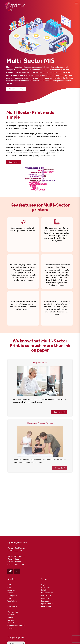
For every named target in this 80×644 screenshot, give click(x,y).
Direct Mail (45, 587)
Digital (44, 585)
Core (9, 587)
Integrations (12, 615)
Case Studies (13, 612)
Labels (44, 590)
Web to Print (12, 601)
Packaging (45, 601)
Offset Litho (46, 598)
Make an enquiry (16, 89)
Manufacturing (47, 593)
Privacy (10, 628)
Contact (11, 623)
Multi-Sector (46, 596)
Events (10, 617)
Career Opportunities (16, 626)
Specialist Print (47, 604)
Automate (12, 590)
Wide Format (46, 606)
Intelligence (12, 596)
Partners (11, 620)
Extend (10, 593)
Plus (9, 598)
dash (9, 585)
